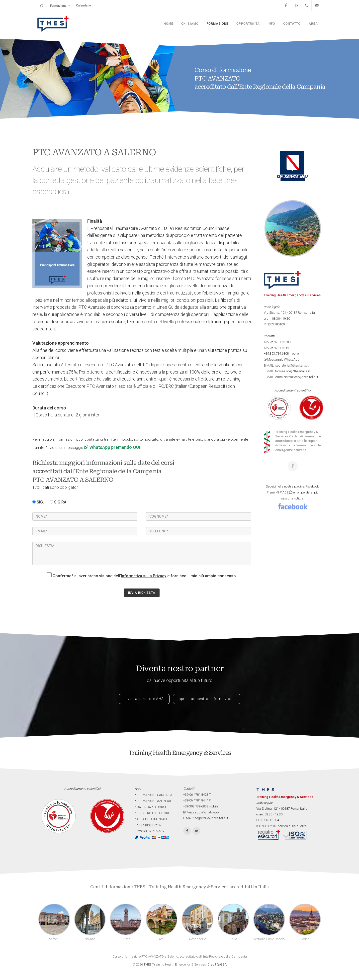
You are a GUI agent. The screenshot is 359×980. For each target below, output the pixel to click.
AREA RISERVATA (148, 825)
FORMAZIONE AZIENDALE (154, 801)
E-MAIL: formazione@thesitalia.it (287, 371)
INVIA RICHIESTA (142, 593)
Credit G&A (217, 964)
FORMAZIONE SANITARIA (153, 795)
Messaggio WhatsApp (282, 359)
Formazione (60, 6)
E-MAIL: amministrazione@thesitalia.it (291, 377)
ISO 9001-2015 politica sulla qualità (281, 826)
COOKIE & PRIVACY (149, 831)
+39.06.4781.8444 (276, 348)
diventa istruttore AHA (144, 699)
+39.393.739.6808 (276, 353)
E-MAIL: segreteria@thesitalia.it (286, 365)
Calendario (84, 5)
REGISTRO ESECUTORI (152, 813)
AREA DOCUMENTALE (151, 819)
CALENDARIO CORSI (150, 807)
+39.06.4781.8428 (276, 342)
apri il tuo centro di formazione (207, 699)
